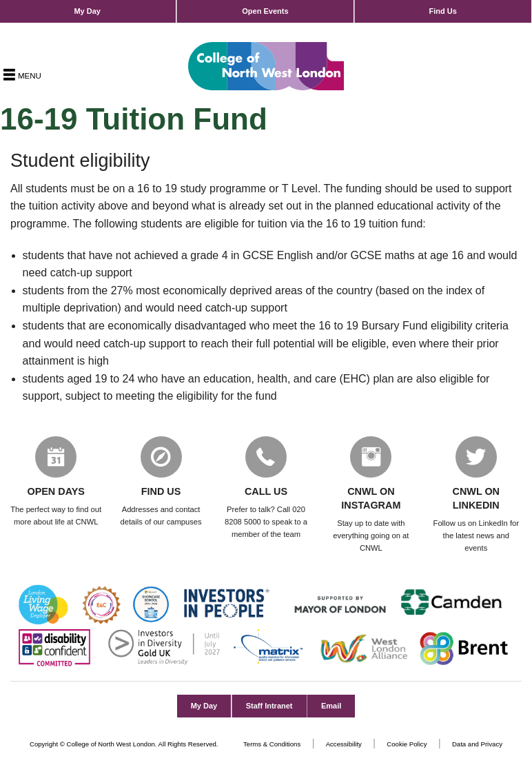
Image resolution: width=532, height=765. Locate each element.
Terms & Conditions (272, 744)
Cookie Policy (407, 744)
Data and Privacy (477, 744)
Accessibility (344, 744)
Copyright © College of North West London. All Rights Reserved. (124, 744)
